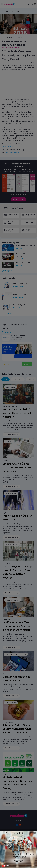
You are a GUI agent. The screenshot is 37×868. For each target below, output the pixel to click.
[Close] (35, 833)
